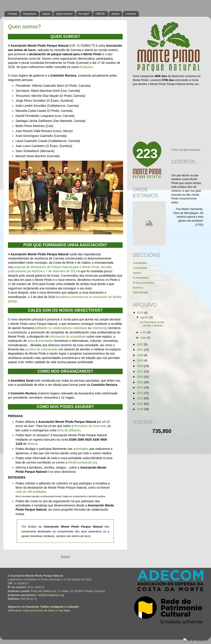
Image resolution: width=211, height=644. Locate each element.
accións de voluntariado (42, 349)
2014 (140, 388)
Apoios (116, 14)
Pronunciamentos (144, 283)
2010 (140, 409)
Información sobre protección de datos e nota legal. (39, 611)
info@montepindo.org (83, 462)
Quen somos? (64, 14)
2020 (140, 355)
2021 (140, 350)
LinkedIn (73, 607)
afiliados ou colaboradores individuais (62, 328)
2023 (140, 313)
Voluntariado (140, 293)
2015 (140, 382)
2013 (140, 393)
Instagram (57, 607)
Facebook (32, 607)
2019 (140, 361)
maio (144, 338)
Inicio (65, 557)
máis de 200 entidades (31, 492)
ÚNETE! (100, 14)
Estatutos (86, 67)
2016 (140, 377)
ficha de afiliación (69, 430)
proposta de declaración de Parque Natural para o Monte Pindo (56, 267)
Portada (12, 14)
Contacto (131, 14)
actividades (46, 341)
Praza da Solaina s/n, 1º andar (49, 591)
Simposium (30, 14)
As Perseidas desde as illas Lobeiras (152, 324)
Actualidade (140, 268)
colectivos (99, 328)
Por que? (84, 14)
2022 (140, 344)
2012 (140, 398)
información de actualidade (68, 337)
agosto (145, 317)
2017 (140, 372)
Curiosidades (141, 278)
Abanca (32, 444)
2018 (140, 366)
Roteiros (138, 288)
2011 (140, 404)
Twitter (45, 607)
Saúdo (46, 14)
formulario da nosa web (90, 426)
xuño (144, 332)
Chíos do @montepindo (186, 150)
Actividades (140, 263)
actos (31, 341)
